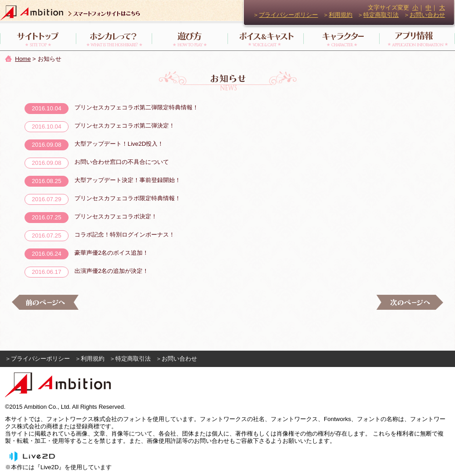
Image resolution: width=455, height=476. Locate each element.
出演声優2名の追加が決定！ (111, 271)
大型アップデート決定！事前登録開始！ (128, 180)
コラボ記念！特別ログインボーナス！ (125, 235)
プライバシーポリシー (288, 15)
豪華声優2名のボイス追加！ (111, 253)
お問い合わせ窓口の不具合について (122, 162)
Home (23, 59)
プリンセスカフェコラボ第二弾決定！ (125, 126)
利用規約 (341, 15)
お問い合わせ (427, 15)
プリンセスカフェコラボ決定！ (116, 216)
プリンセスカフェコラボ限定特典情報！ (128, 198)
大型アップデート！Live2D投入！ (119, 144)
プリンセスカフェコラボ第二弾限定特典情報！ (136, 107)
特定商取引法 (381, 15)
